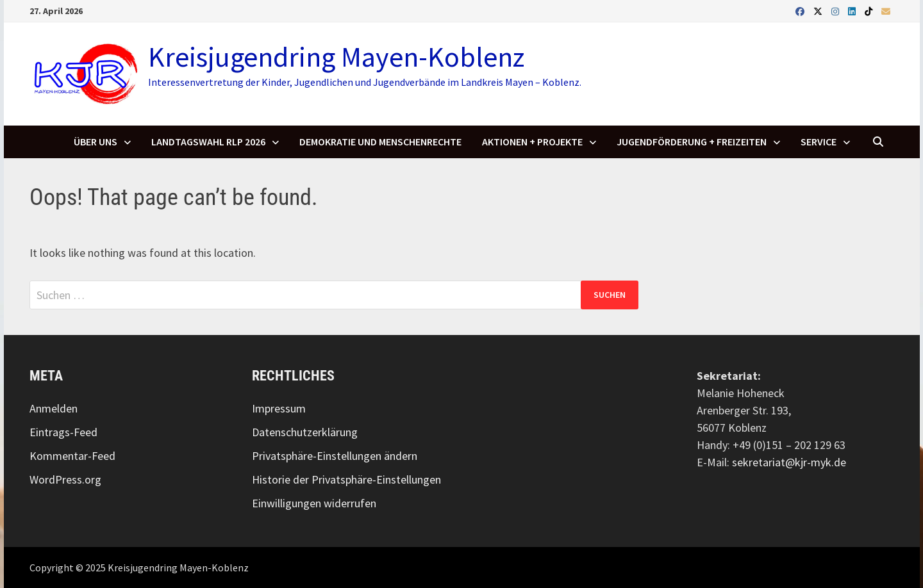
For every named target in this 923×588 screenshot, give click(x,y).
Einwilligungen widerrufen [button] (314, 503)
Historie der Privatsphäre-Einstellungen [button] (346, 479)
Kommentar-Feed (72, 456)
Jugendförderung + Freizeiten (692, 142)
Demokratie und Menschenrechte (380, 142)
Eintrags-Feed (63, 432)
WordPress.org (65, 479)
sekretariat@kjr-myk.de (789, 462)
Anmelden (54, 408)
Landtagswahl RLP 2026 (208, 142)
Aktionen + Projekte (532, 142)
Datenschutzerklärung (305, 432)
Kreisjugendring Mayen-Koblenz (336, 57)
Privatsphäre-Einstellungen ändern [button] (335, 456)
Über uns (96, 142)
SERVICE (819, 142)
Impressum (279, 408)
